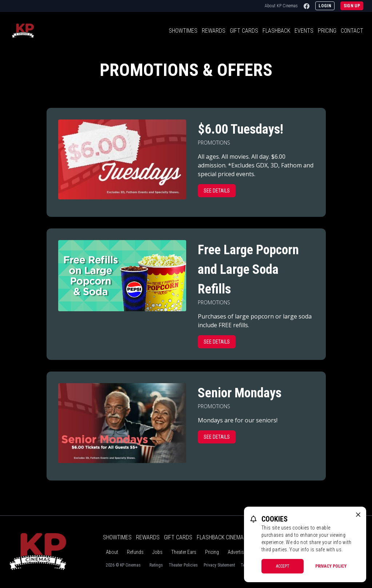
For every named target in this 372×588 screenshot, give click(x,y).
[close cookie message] (358, 515)
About (112, 552)
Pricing (327, 31)
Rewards (214, 31)
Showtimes (183, 31)
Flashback (276, 31)
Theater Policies (183, 565)
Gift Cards (244, 31)
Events (304, 31)
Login (325, 6)
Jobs (157, 552)
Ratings (156, 565)
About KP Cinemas (281, 6)
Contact (352, 31)
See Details (217, 191)
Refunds (135, 552)
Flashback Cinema (220, 537)
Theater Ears (184, 552)
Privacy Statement (219, 565)
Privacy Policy (331, 566)
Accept (283, 566)
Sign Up (352, 6)
